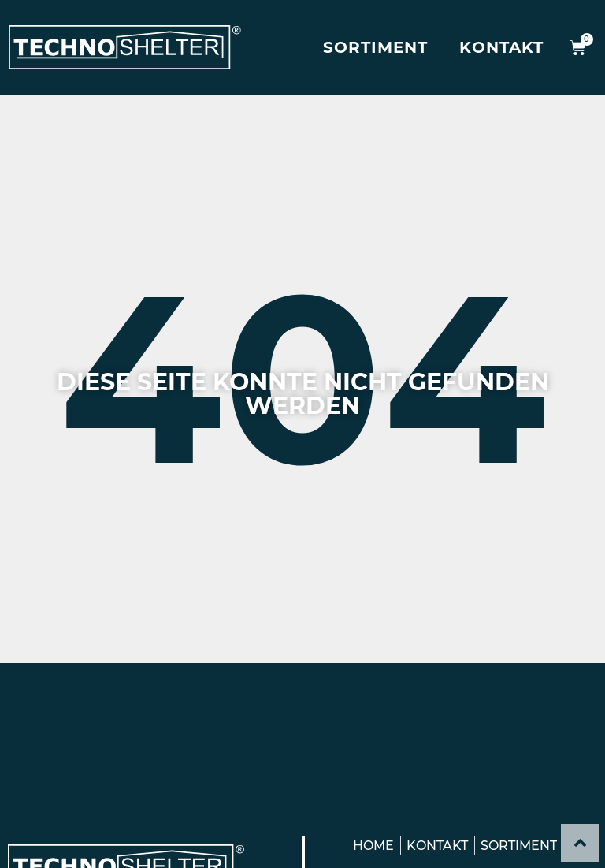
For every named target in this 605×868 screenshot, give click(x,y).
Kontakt (501, 47)
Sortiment (375, 47)
